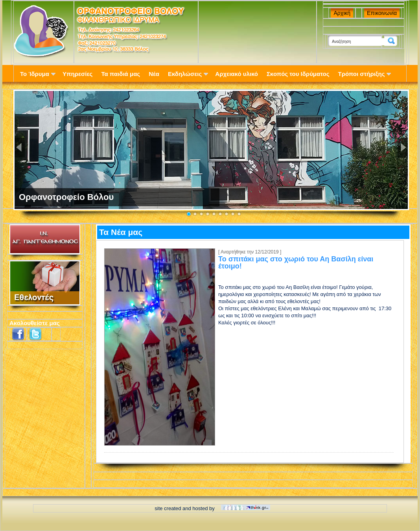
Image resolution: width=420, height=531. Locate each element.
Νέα (154, 74)
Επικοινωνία (382, 13)
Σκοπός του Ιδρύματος (298, 74)
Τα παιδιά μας (121, 74)
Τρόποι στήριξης (365, 74)
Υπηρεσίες (77, 74)
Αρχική (342, 13)
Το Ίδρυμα (38, 74)
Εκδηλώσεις (188, 74)
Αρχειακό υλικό (237, 74)
